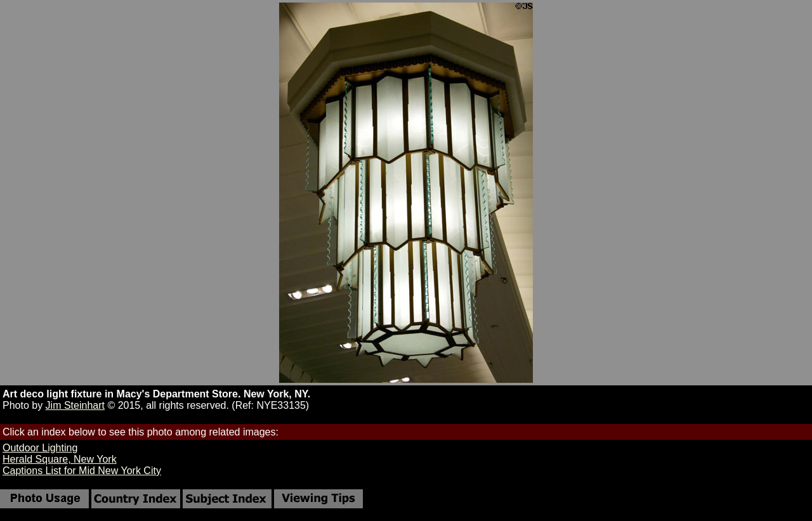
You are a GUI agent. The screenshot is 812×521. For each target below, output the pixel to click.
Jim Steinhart (75, 405)
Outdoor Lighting (40, 448)
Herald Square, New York (60, 459)
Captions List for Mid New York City (82, 471)
